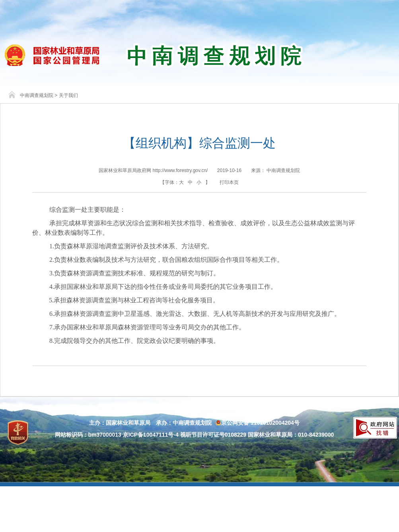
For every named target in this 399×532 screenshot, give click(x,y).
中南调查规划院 (37, 95)
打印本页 (229, 182)
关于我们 (68, 95)
